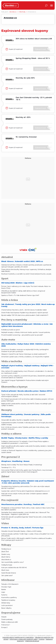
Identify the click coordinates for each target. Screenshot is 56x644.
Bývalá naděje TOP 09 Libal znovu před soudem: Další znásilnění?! (25, 315)
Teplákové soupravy (8, 600)
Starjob (4, 617)
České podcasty (7, 619)
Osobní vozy (6, 554)
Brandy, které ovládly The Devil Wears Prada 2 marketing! (22, 465)
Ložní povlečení (7, 605)
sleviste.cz (13, 12)
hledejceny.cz (6, 549)
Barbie (4, 589)
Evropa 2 (4, 627)
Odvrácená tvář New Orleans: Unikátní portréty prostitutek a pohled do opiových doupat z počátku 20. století (26, 266)
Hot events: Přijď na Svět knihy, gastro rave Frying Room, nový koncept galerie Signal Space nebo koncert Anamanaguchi (27, 471)
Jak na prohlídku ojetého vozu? (13, 562)
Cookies (42, 639)
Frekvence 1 (6, 625)
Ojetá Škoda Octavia (9, 573)
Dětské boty (6, 603)
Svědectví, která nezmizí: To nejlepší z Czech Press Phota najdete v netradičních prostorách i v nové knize (25, 442)
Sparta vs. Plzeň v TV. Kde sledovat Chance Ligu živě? (20, 295)
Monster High (6, 587)
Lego (3, 592)
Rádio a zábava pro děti (10, 622)
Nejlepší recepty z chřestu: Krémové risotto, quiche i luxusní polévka (26, 332)
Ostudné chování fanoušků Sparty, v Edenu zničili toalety (21, 531)
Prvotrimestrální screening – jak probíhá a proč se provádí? (22, 335)
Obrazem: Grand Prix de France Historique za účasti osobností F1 (24, 354)
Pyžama (4, 595)
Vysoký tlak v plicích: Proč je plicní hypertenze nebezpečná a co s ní (25, 491)
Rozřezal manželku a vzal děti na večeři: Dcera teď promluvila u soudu (26, 274)
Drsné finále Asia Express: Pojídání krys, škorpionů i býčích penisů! (25, 313)
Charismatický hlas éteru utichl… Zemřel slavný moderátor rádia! (24, 310)
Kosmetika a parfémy (9, 597)
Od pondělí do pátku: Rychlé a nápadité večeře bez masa (22, 420)
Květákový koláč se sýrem (11, 330)
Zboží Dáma (6, 557)
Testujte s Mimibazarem (10, 584)
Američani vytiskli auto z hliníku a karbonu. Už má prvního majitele (25, 357)
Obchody (22, 12)
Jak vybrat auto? (7, 575)
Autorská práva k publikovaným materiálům (18, 637)
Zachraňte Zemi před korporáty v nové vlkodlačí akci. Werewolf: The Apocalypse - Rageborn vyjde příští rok (25, 513)
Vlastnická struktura (32, 641)
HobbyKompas (7, 565)
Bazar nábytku (6, 608)
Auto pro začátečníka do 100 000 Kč (14, 567)
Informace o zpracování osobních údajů (24, 639)
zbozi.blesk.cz (6, 560)
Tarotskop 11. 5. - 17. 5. (9, 467)
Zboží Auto (5, 570)
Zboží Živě (5, 552)
